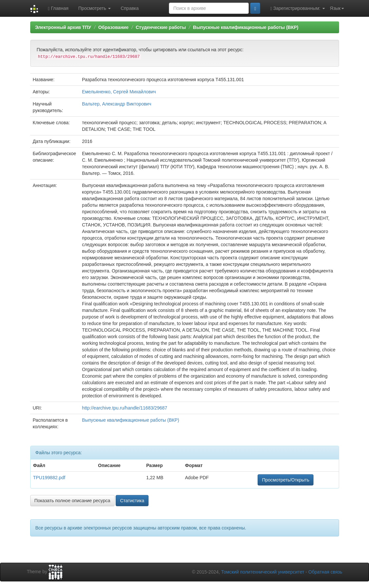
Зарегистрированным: (297, 8)
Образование (113, 27)
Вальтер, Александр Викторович (117, 104)
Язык (337, 8)
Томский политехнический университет (263, 572)
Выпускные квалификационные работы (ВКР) (246, 27)
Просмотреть (94, 8)
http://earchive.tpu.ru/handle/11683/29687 (125, 408)
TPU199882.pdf (49, 478)
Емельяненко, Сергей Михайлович (119, 92)
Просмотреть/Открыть (286, 480)
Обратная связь (325, 572)
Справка (130, 8)
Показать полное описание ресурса (72, 501)
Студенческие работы (161, 27)
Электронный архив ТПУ (63, 27)
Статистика (132, 501)
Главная (58, 8)
